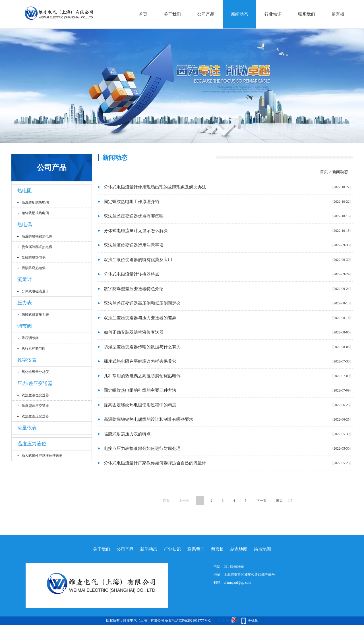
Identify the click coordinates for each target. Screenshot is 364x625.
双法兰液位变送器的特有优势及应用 (138, 260)
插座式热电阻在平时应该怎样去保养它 (140, 361)
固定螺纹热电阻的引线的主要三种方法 (140, 390)
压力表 (25, 303)
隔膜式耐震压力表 (35, 315)
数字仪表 (27, 360)
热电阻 (25, 191)
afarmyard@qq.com (237, 583)
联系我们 (307, 14)
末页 (279, 501)
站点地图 (239, 549)
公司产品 (206, 14)
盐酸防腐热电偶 (34, 257)
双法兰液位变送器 (35, 395)
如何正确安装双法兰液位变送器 (134, 332)
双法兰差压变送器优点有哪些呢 (134, 216)
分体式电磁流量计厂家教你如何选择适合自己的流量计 (155, 463)
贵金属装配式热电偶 (37, 247)
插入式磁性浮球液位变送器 (42, 456)
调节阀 (25, 326)
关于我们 (172, 14)
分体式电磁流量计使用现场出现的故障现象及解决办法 (155, 187)
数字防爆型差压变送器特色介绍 (134, 289)
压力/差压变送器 (35, 383)
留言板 (338, 14)
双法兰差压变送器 (35, 416)
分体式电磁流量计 (35, 291)
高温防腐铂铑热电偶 (37, 236)
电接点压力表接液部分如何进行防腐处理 (142, 448)
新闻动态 (239, 14)
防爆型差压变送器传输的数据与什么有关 (142, 347)
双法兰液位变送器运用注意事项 (134, 245)
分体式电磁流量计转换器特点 (132, 274)
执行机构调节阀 (34, 349)
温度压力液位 (32, 444)
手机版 (253, 620)
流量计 (25, 279)
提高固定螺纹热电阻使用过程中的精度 (140, 405)
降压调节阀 (30, 338)
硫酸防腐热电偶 (34, 268)
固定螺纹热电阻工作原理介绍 (132, 202)
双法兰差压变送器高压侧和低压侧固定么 (142, 303)
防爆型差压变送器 (35, 406)
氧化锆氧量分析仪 (35, 372)
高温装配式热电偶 (35, 202)
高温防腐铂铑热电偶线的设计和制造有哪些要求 (149, 419)
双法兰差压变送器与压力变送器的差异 (140, 318)
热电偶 (25, 225)
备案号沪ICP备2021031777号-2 (188, 620)
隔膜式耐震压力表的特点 (127, 434)
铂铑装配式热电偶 (35, 213)
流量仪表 (27, 428)
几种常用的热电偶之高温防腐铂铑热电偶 (142, 376)
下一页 (261, 501)
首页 (143, 14)
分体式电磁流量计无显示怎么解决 (136, 231)
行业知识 (273, 14)
